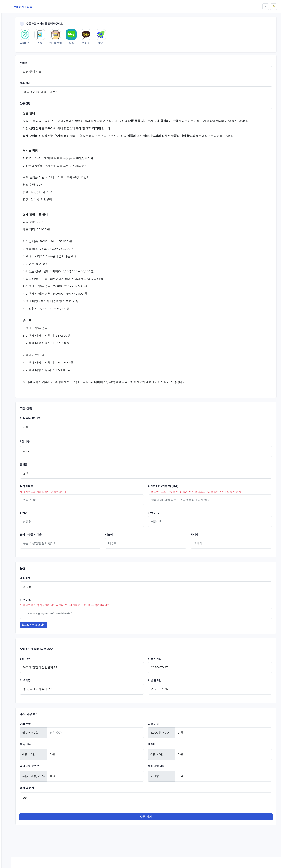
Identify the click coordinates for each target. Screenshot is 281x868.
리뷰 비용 (169, 731)
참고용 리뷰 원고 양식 (64, 632)
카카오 (125, 45)
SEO (10, 62)
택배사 (205, 542)
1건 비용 (55, 448)
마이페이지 (14, 104)
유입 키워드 (57, 493)
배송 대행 (56, 585)
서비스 (54, 65)
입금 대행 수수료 (60, 773)
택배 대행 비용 (172, 773)
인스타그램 (14, 47)
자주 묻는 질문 (16, 113)
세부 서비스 (57, 85)
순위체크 (12, 87)
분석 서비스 (14, 79)
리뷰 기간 (56, 687)
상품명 (54, 520)
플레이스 (13, 32)
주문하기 (12, 24)
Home (11, 16)
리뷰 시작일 (170, 666)
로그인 (21, 123)
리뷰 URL (56, 607)
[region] (21, 429)
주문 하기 (161, 824)
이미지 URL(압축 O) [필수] (178, 493)
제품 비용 (56, 751)
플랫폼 (54, 472)
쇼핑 (11, 39)
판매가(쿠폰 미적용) (62, 542)
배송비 (129, 542)
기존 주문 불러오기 (61, 425)
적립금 (11, 96)
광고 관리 (13, 70)
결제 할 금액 (57, 795)
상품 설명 (56, 106)
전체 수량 (56, 731)
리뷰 (11, 54)
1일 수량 (55, 666)
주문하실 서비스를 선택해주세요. (72, 24)
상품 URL (169, 520)
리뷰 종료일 (170, 687)
